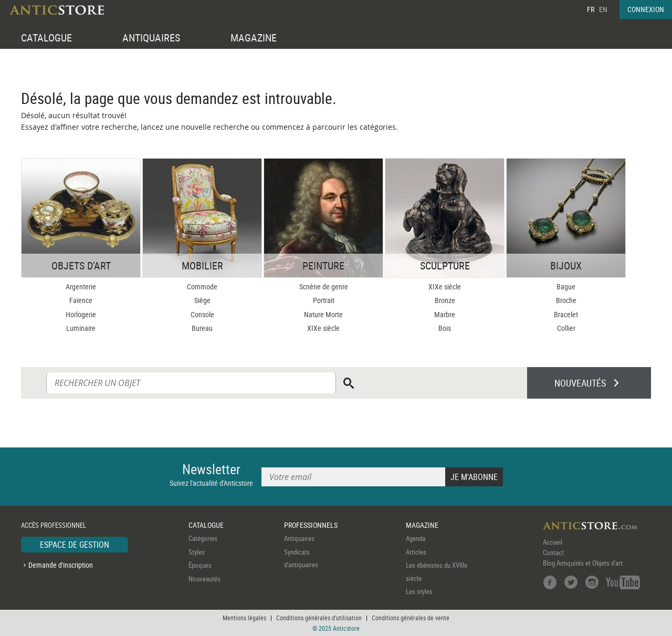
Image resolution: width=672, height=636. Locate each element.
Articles (416, 552)
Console (202, 314)
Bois (445, 328)
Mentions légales (244, 618)
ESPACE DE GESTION (75, 545)
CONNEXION (646, 9)
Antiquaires (299, 538)
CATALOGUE (46, 38)
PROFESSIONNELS (311, 525)
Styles (197, 552)
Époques (200, 565)
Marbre (445, 314)
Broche (566, 300)
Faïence (81, 300)
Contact (553, 552)
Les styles (419, 591)
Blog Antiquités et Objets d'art (583, 563)
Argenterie (81, 286)
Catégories (203, 538)
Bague (566, 286)
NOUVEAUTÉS (580, 383)
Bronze (445, 300)
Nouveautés (204, 579)
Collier (566, 328)
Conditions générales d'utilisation (319, 618)
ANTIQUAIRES (151, 38)
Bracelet (566, 314)
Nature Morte (323, 314)
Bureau (202, 328)
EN (603, 9)
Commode (202, 286)
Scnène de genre (324, 286)
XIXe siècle (323, 328)
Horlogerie (81, 314)
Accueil (553, 542)
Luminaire (81, 328)
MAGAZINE (254, 38)
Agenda (416, 538)
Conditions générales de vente (411, 618)
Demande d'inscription (61, 565)
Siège (202, 300)
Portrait (324, 300)
